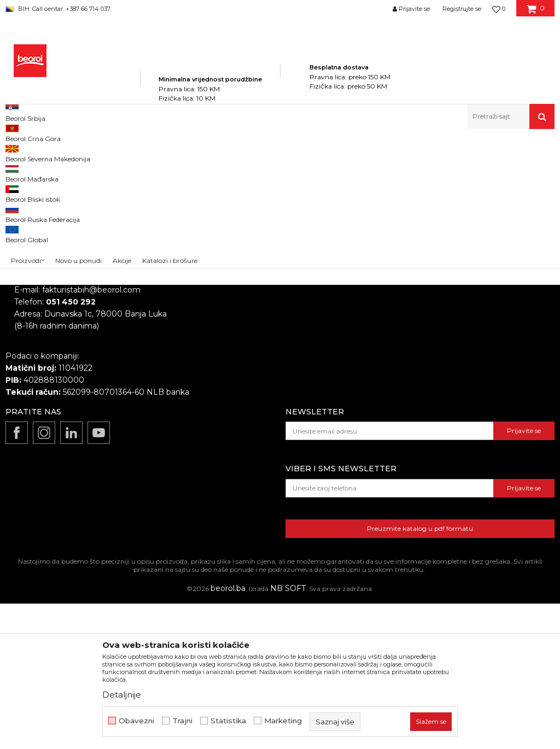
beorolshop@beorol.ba (87, 369)
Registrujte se (462, 9)
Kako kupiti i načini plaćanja (453, 366)
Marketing (283, 721)
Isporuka (418, 381)
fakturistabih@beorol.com (91, 435)
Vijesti (250, 350)
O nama (254, 320)
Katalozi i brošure (272, 366)
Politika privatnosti (437, 320)
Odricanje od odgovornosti (453, 335)
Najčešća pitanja (433, 412)
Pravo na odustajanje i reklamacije (466, 396)
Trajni (182, 721)
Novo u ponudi (78, 119)
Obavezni (136, 721)
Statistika (228, 721)
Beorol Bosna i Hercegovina (48, 152)
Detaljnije (122, 695)
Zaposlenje (260, 335)
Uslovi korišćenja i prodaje (450, 350)
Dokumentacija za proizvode (294, 381)
